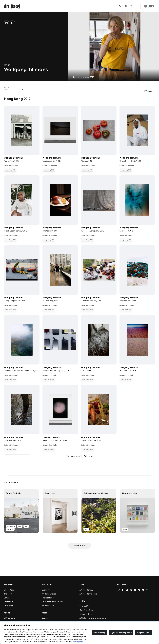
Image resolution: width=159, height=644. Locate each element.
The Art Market (48, 598)
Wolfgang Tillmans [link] (129, 158)
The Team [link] (8, 594)
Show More (80, 546)
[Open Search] (120, 6)
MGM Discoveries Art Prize (53, 602)
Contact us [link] (8, 602)
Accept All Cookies (143, 633)
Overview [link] (46, 590)
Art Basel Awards (49, 594)
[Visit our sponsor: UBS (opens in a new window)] (149, 6)
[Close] (155, 632)
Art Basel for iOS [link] (86, 590)
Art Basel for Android (88, 594)
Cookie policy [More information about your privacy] (78, 641)
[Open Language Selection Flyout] (136, 6)
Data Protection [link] (86, 610)
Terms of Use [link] (85, 606)
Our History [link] (9, 590)
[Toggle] (23, 90)
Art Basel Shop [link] (48, 606)
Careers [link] (7, 598)
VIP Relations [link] (9, 618)
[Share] (6, 23)
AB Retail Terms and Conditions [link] (93, 618)
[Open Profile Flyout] (126, 6)
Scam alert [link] (8, 606)
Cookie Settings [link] (86, 614)
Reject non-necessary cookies (121, 633)
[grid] (79, 280)
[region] (79, 633)
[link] (12, 6)
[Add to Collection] (12, 23)
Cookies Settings (99, 633)
